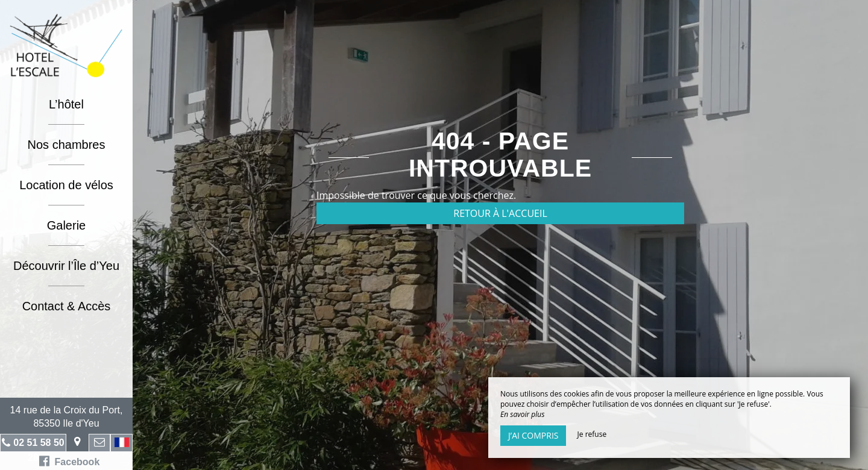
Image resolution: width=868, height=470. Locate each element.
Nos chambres (67, 145)
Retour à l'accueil (500, 213)
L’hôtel (66, 104)
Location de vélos (66, 185)
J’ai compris (533, 435)
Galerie (66, 225)
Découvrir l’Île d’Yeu (66, 266)
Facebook (70, 461)
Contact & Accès (67, 306)
